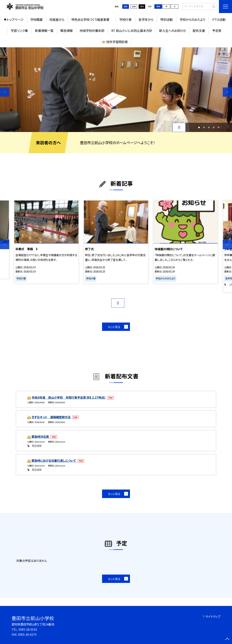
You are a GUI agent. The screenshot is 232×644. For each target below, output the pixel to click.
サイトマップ (213, 616)
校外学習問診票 (117, 42)
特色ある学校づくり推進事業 (92, 19)
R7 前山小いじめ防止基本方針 (132, 31)
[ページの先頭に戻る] (227, 639)
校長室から (57, 19)
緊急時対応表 (41, 437)
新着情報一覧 (44, 31)
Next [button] (227, 92)
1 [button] (199, 127)
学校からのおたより (192, 19)
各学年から (146, 19)
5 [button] (219, 127)
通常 (126, 6)
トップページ (15, 19)
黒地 (142, 6)
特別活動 (167, 19)
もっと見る (114, 327)
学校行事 (125, 19)
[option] (116, 90)
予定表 (217, 31)
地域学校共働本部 (92, 31)
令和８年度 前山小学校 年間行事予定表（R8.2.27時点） (69, 397)
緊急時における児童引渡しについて (54, 461)
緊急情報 (67, 31)
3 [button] (209, 127)
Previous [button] (5, 92)
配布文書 (199, 31)
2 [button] (204, 127)
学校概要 (36, 19)
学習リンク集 (19, 31)
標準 (158, 6)
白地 (134, 6)
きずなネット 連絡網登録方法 (51, 417)
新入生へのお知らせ (172, 31)
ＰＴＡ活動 (219, 19)
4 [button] (214, 127)
